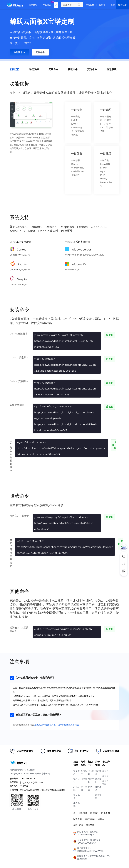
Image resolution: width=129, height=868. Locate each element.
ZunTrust (90, 819)
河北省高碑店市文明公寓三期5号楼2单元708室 (43, 790)
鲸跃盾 (106, 776)
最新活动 (33, 5)
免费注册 (122, 5)
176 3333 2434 (28, 779)
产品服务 (48, 3)
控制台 (102, 5)
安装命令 (53, 69)
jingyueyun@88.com (32, 782)
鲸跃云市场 (106, 783)
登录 (113, 5)
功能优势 (15, 69)
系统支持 (34, 69)
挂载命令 (73, 69)
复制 (109, 335)
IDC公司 (94, 813)
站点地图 (90, 825)
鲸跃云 (106, 771)
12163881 (24, 786)
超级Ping (78, 825)
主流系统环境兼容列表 (45, 725)
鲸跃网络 (83, 813)
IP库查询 (106, 813)
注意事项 (112, 69)
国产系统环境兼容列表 (68, 725)
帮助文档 (90, 5)
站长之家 (78, 819)
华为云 (101, 819)
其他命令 (92, 69)
